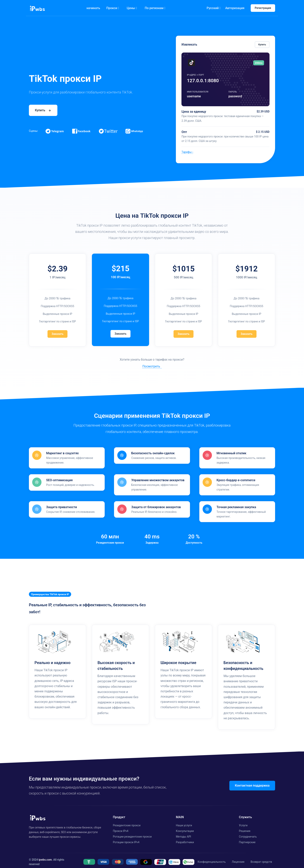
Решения (245, 828)
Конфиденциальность (212, 858)
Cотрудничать (248, 833)
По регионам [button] (155, 8)
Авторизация (235, 8)
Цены (132, 8)
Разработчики (185, 839)
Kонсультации (185, 828)
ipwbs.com (45, 856)
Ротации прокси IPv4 (126, 839)
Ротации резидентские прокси (132, 833)
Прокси (113, 8)
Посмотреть (151, 366)
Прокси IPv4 (121, 828)
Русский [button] (214, 8)
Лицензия (238, 858)
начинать (93, 8)
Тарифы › (187, 152)
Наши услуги (184, 822)
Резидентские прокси (127, 822)
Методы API (183, 833)
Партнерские (247, 839)
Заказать (57, 334)
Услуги (243, 822)
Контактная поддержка (252, 782)
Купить (262, 45)
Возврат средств (261, 858)
